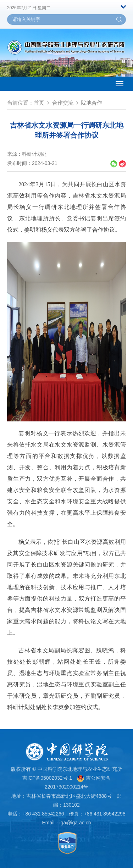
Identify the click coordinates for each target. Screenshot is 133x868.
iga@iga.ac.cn (75, 823)
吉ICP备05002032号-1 (47, 778)
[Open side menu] (120, 84)
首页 (39, 103)
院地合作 (92, 103)
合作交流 (63, 103)
